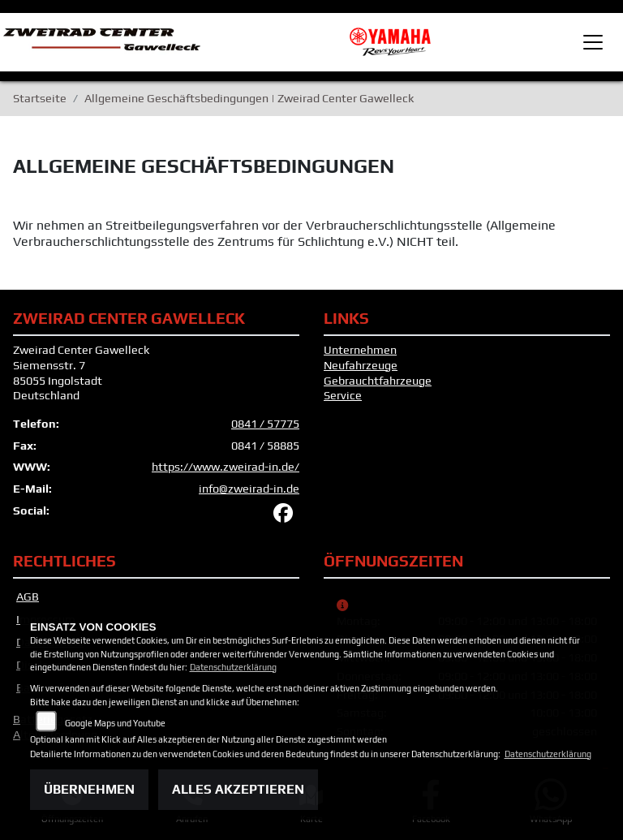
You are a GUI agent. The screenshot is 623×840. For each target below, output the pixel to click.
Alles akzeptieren (238, 789)
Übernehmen (89, 789)
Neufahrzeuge (361, 365)
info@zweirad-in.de (249, 489)
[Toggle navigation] (593, 42)
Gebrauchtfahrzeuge (378, 381)
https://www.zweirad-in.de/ (226, 467)
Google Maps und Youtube (115, 723)
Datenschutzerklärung (233, 667)
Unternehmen (360, 350)
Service (343, 395)
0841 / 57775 (265, 424)
